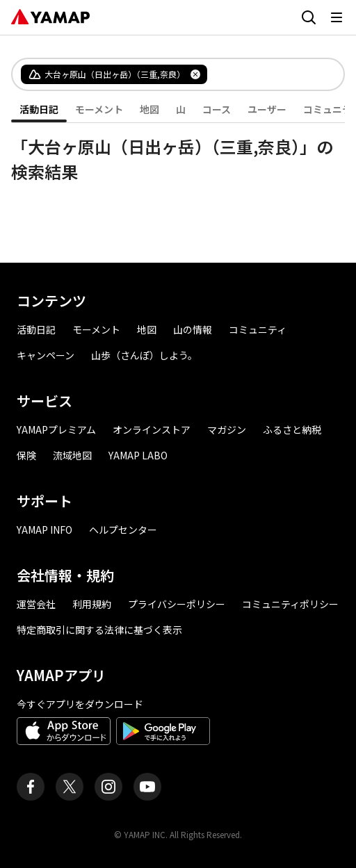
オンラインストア (152, 429)
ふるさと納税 (292, 429)
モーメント (99, 109)
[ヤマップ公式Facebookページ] (31, 787)
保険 (26, 455)
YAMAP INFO (44, 530)
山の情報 (193, 329)
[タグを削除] (195, 74)
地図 (149, 109)
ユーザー (267, 109)
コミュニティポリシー (290, 604)
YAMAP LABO (138, 455)
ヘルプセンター (123, 530)
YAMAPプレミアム (56, 429)
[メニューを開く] (337, 17)
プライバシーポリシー (177, 604)
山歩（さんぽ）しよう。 (144, 355)
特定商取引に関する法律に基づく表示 (99, 630)
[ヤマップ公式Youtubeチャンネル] (147, 787)
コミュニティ (258, 329)
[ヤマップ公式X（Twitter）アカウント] (70, 787)
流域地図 (72, 455)
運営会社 (36, 604)
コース (217, 109)
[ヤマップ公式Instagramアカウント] (108, 787)
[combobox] (264, 74)
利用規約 (92, 604)
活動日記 (39, 109)
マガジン (227, 429)
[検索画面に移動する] (309, 17)
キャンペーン (46, 355)
